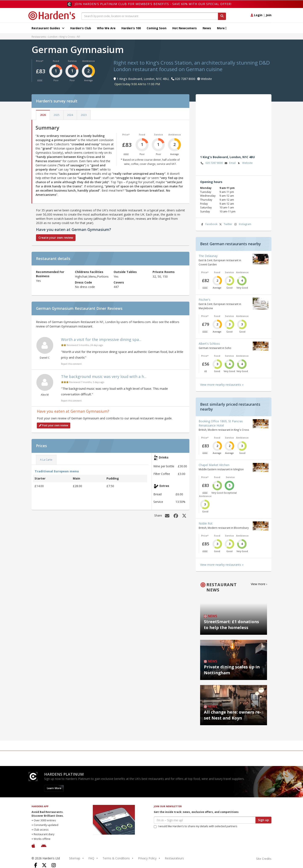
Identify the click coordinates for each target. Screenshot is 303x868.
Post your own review (54, 425)
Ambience (88, 61)
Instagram (242, 224)
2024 (70, 115)
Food (56, 61)
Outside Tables (125, 272)
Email (230, 163)
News (207, 28)
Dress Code (83, 282)
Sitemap (75, 858)
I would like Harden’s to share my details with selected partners (196, 826)
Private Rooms (164, 272)
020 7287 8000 (211, 163)
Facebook (209, 224)
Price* (40, 61)
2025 (57, 115)
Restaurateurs (174, 858)
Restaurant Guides (48, 28)
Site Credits (264, 859)
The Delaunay (208, 256)
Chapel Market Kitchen (214, 465)
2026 (43, 115)
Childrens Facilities (89, 272)
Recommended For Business (50, 274)
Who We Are (106, 28)
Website (245, 163)
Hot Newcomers (185, 28)
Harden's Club (81, 28)
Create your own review (56, 238)
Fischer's (205, 300)
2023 (84, 115)
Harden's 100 (131, 28)
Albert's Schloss (209, 344)
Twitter (225, 224)
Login (256, 15)
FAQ (91, 858)
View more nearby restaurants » (222, 385)
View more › (259, 584)
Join (269, 15)
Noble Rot (206, 523)
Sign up (263, 820)
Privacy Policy (147, 858)
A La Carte (46, 460)
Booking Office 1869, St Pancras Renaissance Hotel (221, 423)
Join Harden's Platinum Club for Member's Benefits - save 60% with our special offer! (153, 4)
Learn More (54, 788)
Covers (119, 282)
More (222, 28)
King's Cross (67, 37)
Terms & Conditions (116, 858)
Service (72, 61)
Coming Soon (157, 28)
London (53, 37)
